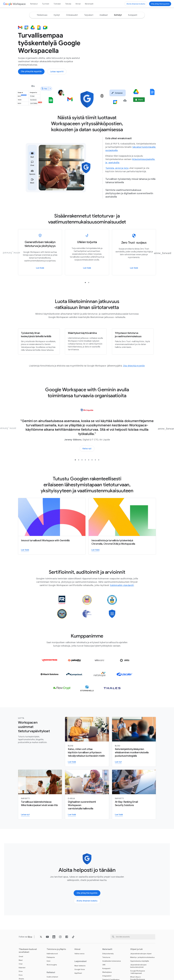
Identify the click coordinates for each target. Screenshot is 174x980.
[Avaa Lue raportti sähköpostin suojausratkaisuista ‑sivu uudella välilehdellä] (119, 826)
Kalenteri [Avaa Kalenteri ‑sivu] (22, 979)
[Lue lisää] (87, 263)
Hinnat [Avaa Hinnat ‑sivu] (78, 4)
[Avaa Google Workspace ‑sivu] (14, 4)
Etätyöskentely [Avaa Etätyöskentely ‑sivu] (108, 965)
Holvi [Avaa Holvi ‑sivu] (49, 972)
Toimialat (57, 4)
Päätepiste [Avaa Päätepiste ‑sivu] (51, 968)
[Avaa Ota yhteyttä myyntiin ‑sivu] (134, 377)
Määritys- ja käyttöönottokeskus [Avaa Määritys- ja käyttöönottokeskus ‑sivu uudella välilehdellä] (142, 968)
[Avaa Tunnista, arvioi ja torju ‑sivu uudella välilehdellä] (117, 179)
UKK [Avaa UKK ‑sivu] (104, 976)
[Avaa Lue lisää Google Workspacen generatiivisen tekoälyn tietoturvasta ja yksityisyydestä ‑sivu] (40, 279)
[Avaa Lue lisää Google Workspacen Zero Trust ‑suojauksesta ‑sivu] (134, 279)
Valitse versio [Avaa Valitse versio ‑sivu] (79, 965)
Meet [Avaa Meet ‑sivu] (21, 971)
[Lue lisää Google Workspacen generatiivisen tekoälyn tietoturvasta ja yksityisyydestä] (40, 263)
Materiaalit (89, 4)
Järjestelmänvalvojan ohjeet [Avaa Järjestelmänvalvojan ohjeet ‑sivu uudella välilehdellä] (141, 965)
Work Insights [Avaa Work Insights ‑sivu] (52, 976)
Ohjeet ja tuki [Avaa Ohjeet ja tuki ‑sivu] (136, 960)
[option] (42, 15)
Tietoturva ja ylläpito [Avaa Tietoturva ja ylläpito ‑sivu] (56, 960)
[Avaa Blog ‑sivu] (30, 948)
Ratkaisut (34, 4)
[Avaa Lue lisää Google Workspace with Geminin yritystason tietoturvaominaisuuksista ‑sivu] (72, 773)
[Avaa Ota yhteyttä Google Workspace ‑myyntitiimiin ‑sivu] (160, 4)
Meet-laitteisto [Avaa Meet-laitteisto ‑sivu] (80, 977)
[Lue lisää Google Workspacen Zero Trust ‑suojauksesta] (134, 263)
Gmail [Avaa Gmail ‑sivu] (21, 968)
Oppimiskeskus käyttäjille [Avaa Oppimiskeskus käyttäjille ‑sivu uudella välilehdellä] (140, 972)
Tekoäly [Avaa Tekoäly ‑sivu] (68, 4)
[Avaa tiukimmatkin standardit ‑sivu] (122, 596)
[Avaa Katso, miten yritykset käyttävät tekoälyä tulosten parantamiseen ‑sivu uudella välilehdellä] (87, 460)
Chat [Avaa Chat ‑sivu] (21, 975)
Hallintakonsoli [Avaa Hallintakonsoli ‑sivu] (52, 965)
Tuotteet (46, 4)
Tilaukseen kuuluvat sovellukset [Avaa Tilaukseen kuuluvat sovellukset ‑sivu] (28, 962)
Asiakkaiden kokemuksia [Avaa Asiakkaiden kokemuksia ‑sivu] (112, 972)
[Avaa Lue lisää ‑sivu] (87, 279)
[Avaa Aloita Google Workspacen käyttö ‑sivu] (136, 4)
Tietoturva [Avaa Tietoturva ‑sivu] (106, 968)
